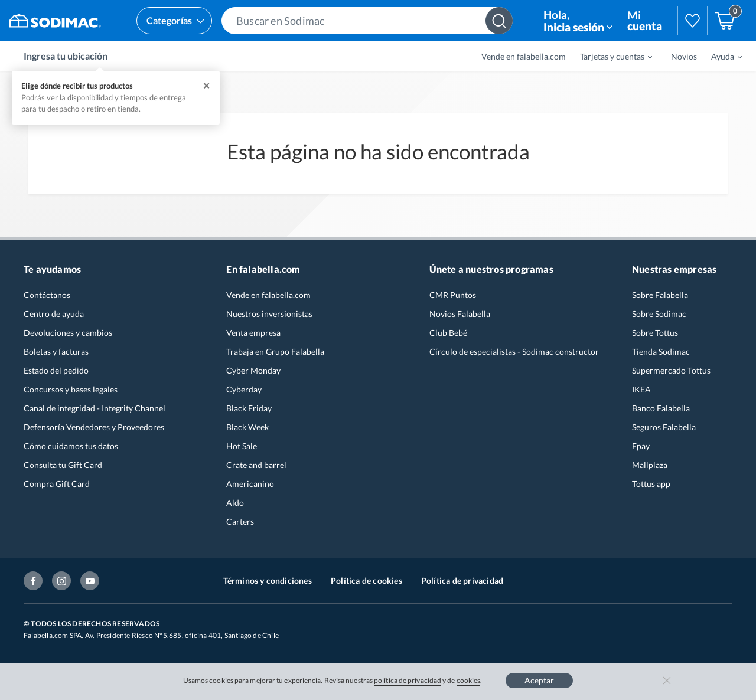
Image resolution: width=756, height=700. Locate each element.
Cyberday (244, 389)
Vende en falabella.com (524, 56)
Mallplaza (650, 465)
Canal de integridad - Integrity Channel (94, 408)
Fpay (641, 446)
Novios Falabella (460, 314)
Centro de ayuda (54, 314)
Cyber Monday (253, 370)
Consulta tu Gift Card (63, 465)
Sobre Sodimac (659, 314)
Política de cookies (366, 580)
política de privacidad (408, 680)
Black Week (247, 427)
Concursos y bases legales (71, 389)
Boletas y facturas (56, 351)
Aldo (235, 503)
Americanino (250, 484)
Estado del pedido (56, 370)
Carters (240, 521)
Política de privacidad (462, 580)
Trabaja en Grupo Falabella (275, 351)
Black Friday (249, 408)
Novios (684, 56)
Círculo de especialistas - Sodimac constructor (514, 351)
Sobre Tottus (655, 333)
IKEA (641, 389)
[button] (367, 21)
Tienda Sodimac (661, 351)
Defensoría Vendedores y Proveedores (94, 427)
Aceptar (539, 680)
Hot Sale (242, 446)
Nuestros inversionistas (269, 314)
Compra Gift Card (57, 484)
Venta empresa (253, 333)
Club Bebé (448, 333)
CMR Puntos (453, 295)
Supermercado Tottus (671, 370)
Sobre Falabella (660, 295)
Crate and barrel (256, 465)
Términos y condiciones (268, 580)
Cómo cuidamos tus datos (71, 446)
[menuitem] (609, 56)
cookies (469, 680)
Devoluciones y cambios (68, 333)
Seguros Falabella (664, 427)
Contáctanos (47, 295)
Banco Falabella (661, 408)
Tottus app (651, 484)
